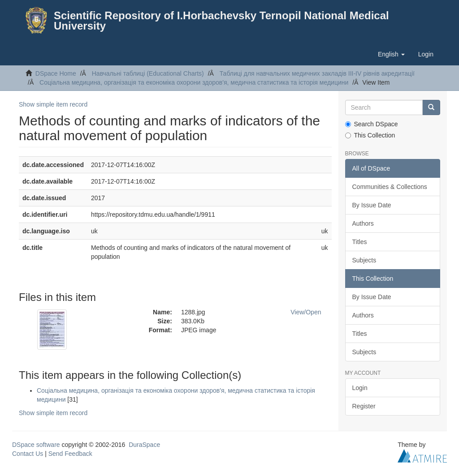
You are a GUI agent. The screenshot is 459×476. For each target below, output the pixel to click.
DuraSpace (144, 445)
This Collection (370, 135)
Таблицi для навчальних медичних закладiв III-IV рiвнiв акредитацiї (317, 73)
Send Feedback (70, 454)
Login (360, 388)
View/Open (306, 312)
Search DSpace (372, 124)
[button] (391, 54)
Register (364, 406)
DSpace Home (56, 73)
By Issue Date (372, 205)
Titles (360, 242)
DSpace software (36, 445)
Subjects (364, 260)
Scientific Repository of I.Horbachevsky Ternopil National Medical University (221, 21)
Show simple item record (53, 104)
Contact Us (28, 454)
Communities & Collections (390, 187)
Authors (363, 223)
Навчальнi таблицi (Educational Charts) (148, 73)
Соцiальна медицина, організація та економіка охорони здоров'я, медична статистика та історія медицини (194, 82)
